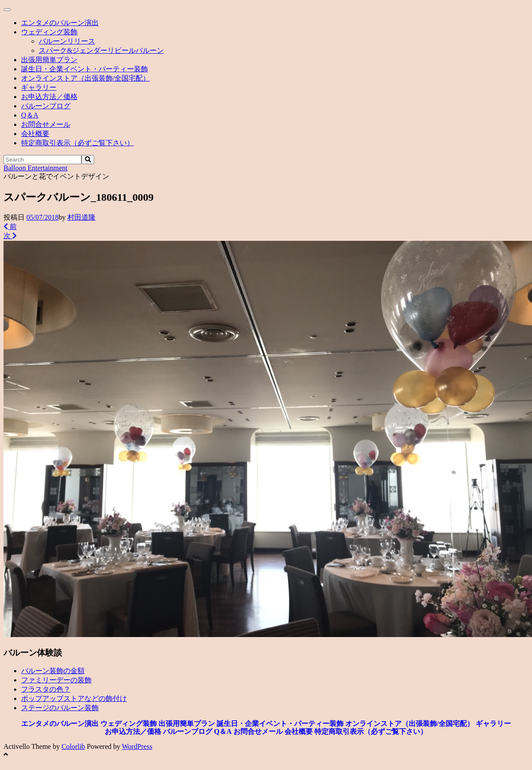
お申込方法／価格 (49, 97)
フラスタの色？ (46, 689)
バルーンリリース (67, 41)
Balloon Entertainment (35, 168)
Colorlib (73, 746)
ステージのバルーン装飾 (60, 708)
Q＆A (30, 115)
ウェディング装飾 (49, 32)
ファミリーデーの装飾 (56, 680)
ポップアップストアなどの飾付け (74, 698)
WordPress (137, 746)
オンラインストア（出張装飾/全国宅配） (85, 78)
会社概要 (35, 134)
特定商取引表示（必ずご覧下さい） (78, 143)
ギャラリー (39, 87)
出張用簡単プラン (49, 60)
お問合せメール (46, 124)
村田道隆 (81, 217)
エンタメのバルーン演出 (60, 23)
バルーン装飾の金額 (53, 671)
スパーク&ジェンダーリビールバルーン (101, 50)
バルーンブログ (46, 106)
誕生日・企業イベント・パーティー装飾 (85, 69)
